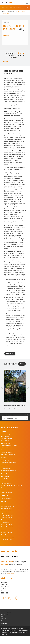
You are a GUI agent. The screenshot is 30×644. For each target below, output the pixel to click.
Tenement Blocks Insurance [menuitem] (8, 527)
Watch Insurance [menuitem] (5, 436)
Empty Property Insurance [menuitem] (8, 520)
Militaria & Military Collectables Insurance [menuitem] (11, 485)
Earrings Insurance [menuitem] (6, 443)
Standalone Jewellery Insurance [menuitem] (9, 445)
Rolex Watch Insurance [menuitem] (7, 450)
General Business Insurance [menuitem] (8, 535)
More (23, 364)
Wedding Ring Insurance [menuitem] (7, 438)
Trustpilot (6, 35)
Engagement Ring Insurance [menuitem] (8, 434)
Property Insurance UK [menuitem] (7, 524)
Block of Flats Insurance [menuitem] (7, 515)
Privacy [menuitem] (3, 616)
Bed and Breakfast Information (15, 405)
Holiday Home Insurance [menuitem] (7, 508)
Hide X (26, 415)
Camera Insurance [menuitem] (6, 468)
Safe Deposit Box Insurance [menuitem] (8, 455)
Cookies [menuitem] (3, 619)
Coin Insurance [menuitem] (5, 479)
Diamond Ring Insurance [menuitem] (7, 441)
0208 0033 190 (10, 556)
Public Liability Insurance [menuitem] (7, 539)
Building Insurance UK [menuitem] (7, 518)
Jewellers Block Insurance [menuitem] (7, 537)
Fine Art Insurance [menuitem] (6, 481)
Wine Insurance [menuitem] (5, 490)
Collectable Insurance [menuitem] (6, 492)
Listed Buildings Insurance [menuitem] (8, 506)
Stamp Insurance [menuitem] (5, 488)
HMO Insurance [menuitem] (5, 522)
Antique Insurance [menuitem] (6, 476)
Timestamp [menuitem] (4, 623)
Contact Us (10, 354)
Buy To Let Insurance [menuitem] (6, 511)
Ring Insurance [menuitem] (5, 448)
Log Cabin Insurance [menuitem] (6, 513)
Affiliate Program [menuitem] (6, 612)
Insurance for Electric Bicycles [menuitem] (8, 463)
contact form (10, 573)
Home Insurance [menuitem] (5, 504)
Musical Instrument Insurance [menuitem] (8, 471)
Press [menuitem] (3, 621)
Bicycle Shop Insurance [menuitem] (7, 532)
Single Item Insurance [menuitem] (6, 452)
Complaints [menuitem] (4, 614)
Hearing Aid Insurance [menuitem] (7, 498)
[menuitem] (3, 598)
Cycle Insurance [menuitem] (5, 460)
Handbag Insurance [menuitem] (6, 483)
